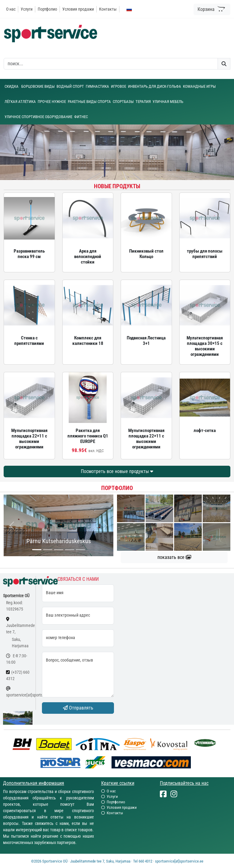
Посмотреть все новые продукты (117, 471)
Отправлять (78, 708)
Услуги (27, 9)
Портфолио (47, 9)
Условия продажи (78, 9)
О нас (11, 9)
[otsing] (111, 64)
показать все (174, 557)
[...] (37, 550)
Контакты (108, 9)
